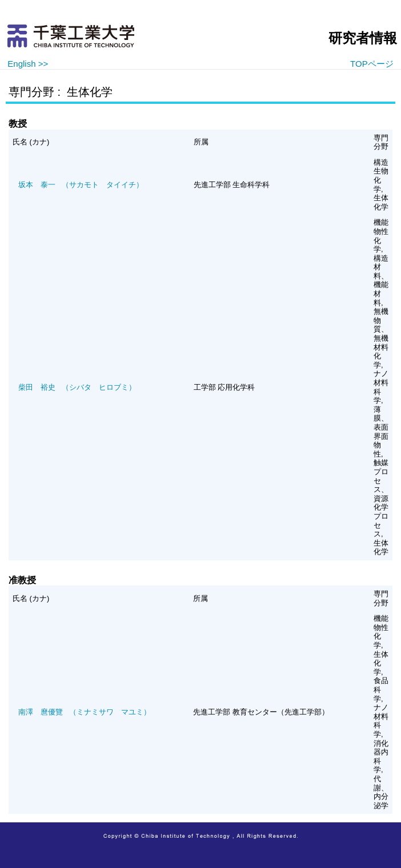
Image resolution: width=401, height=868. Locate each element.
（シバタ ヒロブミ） (77, 387)
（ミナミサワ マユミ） (85, 712)
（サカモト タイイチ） (81, 185)
